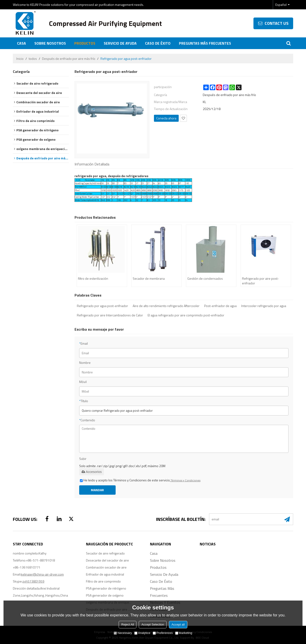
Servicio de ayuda (120, 43)
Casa (21, 43)
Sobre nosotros (50, 43)
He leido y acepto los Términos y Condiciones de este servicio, (140, 480)
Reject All (128, 624)
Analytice (142, 633)
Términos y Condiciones (185, 480)
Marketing (184, 633)
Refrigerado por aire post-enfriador (260, 281)
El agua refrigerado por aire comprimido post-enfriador (186, 315)
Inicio (20, 59)
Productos (85, 43)
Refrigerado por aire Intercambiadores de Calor (110, 315)
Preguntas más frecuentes (205, 43)
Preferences (163, 633)
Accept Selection (153, 624)
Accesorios (92, 472)
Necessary (123, 633)
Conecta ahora (166, 118)
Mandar (97, 490)
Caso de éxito (158, 43)
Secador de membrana (149, 278)
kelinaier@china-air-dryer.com (42, 574)
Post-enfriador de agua (220, 306)
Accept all (178, 624)
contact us (277, 23)
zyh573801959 (33, 581)
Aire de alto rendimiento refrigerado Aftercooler (166, 306)
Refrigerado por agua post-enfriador (102, 306)
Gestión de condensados (205, 278)
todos (33, 59)
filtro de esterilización (93, 278)
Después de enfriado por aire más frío (69, 59)
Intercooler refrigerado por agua (264, 306)
